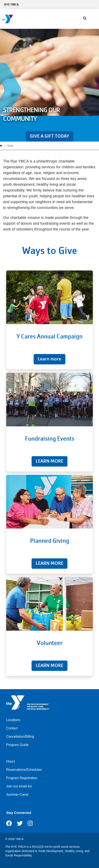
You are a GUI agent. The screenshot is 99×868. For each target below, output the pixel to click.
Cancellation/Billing (20, 736)
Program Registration (22, 778)
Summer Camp (17, 795)
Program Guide (17, 745)
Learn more (49, 359)
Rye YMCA (11, 5)
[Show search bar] (85, 18)
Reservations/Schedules (24, 770)
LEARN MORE (49, 461)
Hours (11, 761)
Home (2, 146)
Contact (12, 728)
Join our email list (19, 786)
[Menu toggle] (93, 18)
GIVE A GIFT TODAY (49, 136)
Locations (13, 720)
